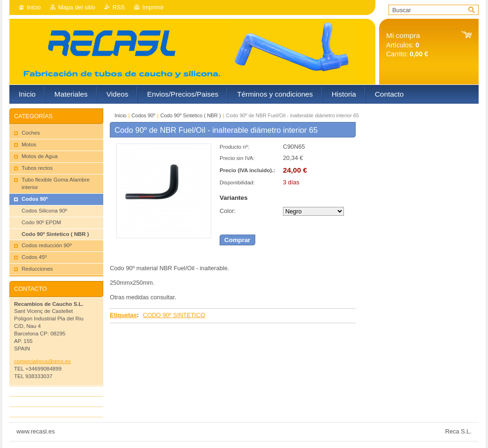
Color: (228, 211)
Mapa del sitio (77, 7)
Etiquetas (123, 315)
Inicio (34, 7)
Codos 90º (143, 115)
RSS (119, 7)
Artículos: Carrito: (407, 45)
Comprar (237, 240)
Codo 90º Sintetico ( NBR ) (191, 115)
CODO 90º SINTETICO (174, 315)
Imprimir (153, 7)
